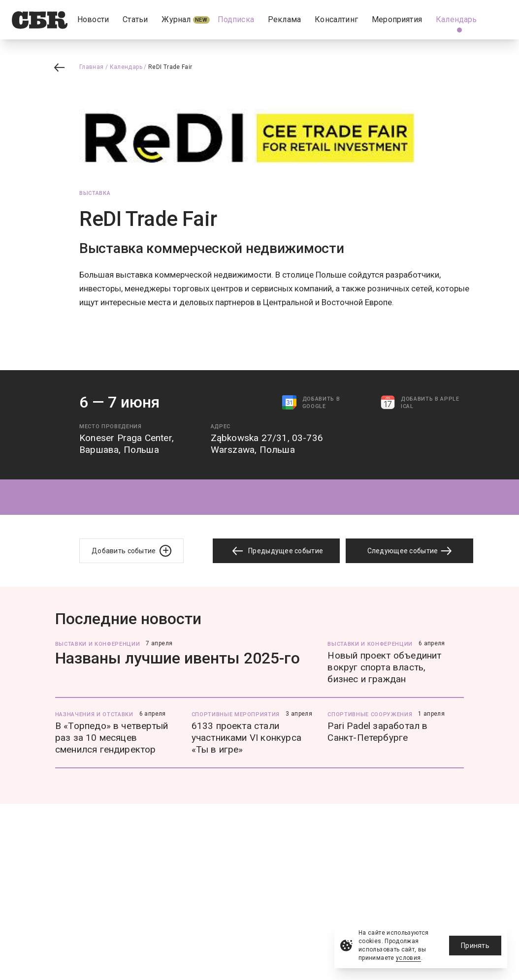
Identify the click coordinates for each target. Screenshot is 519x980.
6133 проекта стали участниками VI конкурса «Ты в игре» (246, 738)
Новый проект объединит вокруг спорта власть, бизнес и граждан (384, 667)
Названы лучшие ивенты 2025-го (178, 658)
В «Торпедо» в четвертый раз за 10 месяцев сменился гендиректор (112, 738)
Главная (92, 67)
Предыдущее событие (276, 551)
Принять (475, 946)
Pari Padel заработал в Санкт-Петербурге (377, 732)
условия (408, 958)
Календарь (126, 67)
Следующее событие (410, 551)
